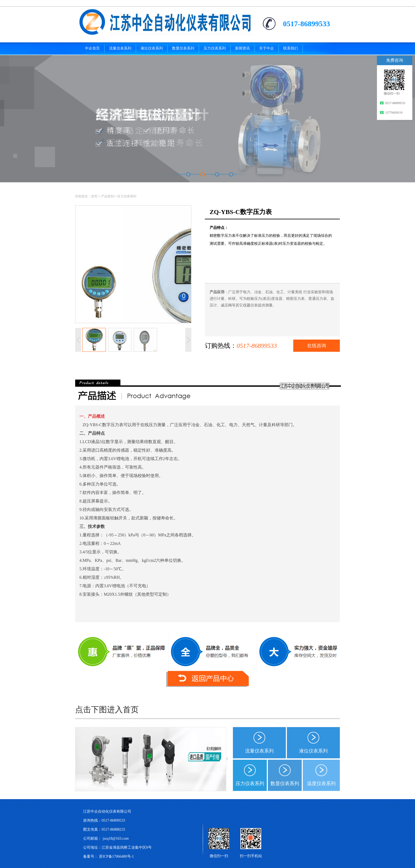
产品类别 (107, 196)
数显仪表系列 (285, 784)
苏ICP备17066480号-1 (116, 856)
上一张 (78, 340)
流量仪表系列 (259, 751)
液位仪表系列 (313, 751)
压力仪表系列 (127, 196)
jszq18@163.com (116, 838)
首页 (94, 196)
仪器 (247, 305)
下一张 (188, 340)
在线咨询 (317, 346)
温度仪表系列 (321, 784)
